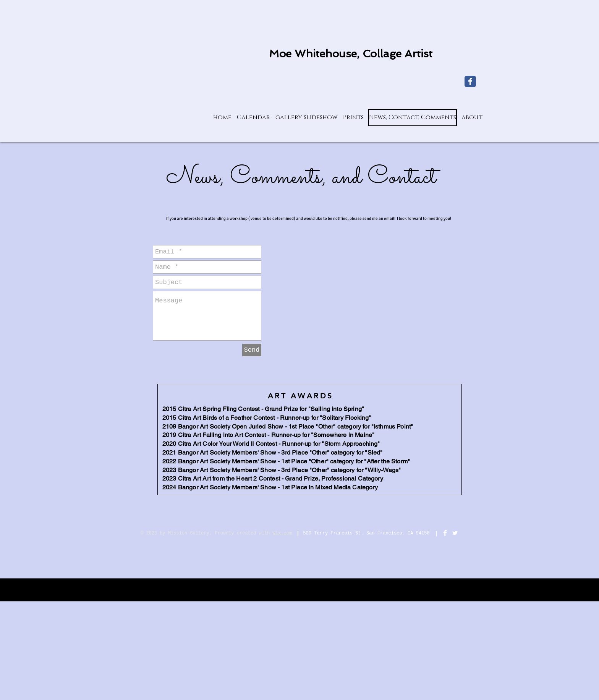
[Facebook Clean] (445, 533)
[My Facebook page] (470, 81)
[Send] (252, 350)
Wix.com (282, 533)
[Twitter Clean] (455, 533)
